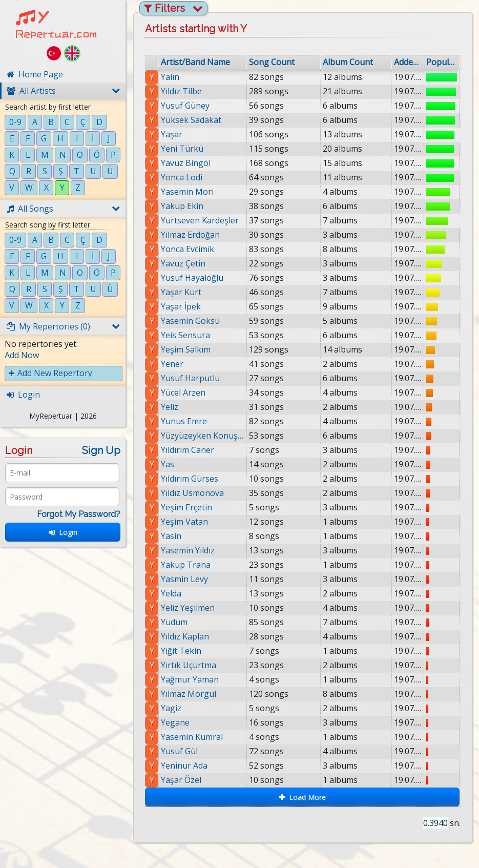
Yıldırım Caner (188, 450)
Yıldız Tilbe (181, 91)
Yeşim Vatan (184, 522)
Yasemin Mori (187, 192)
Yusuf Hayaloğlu (192, 278)
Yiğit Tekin (181, 651)
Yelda (171, 593)
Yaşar (172, 134)
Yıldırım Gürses (190, 479)
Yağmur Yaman (190, 679)
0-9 (15, 122)
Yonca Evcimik (188, 249)
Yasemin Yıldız (188, 550)
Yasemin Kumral (192, 737)
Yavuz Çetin (183, 263)
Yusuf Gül (179, 751)
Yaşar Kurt (181, 292)
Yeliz (170, 407)
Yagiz (171, 708)
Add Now (22, 355)
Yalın (170, 77)
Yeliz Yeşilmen (188, 608)
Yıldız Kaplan (185, 636)
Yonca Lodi (182, 177)
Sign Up (101, 450)
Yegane (175, 722)
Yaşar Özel (181, 780)
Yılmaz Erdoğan (190, 235)
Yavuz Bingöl (186, 163)
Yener (172, 364)
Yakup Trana (186, 565)
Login (63, 532)
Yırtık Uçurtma (189, 665)
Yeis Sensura (185, 335)
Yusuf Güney (185, 106)
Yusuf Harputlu (190, 378)
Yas (168, 464)
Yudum (174, 622)
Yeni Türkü (182, 149)
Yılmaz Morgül (189, 694)
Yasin (171, 536)
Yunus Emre (184, 421)
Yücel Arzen (183, 392)
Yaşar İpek (181, 306)
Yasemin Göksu (190, 321)
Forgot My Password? (79, 514)
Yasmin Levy (184, 579)
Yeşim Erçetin (186, 507)
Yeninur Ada (184, 766)
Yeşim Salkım (186, 349)
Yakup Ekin (182, 206)
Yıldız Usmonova (192, 493)
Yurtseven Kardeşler (200, 220)
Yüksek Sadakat (191, 120)
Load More (303, 797)
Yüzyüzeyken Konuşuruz (203, 436)
